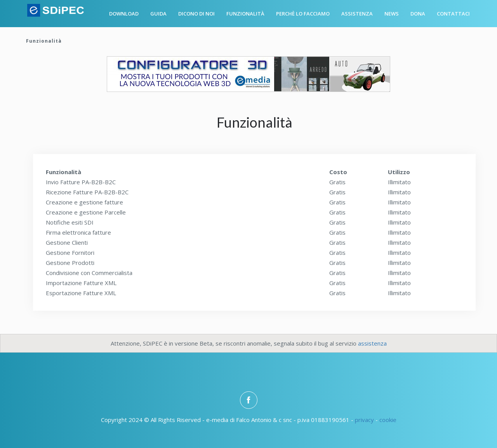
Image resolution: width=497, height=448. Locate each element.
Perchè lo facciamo (303, 14)
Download (124, 14)
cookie (388, 420)
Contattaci (453, 14)
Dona (418, 14)
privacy (364, 420)
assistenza (372, 343)
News (392, 14)
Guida (158, 14)
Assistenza (357, 14)
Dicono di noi (196, 14)
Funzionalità (245, 14)
